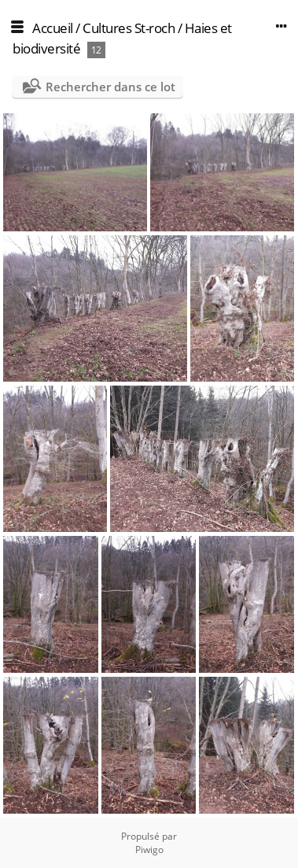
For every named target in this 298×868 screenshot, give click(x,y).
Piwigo (149, 850)
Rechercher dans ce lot (110, 87)
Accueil (53, 28)
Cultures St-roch (129, 28)
